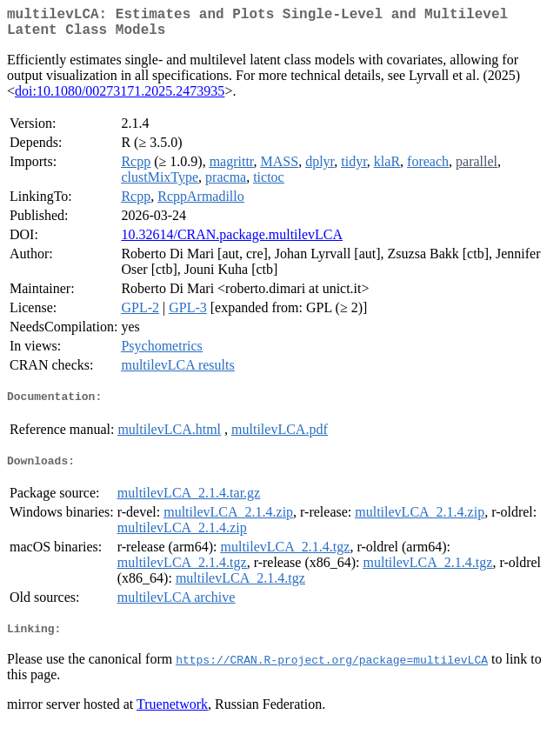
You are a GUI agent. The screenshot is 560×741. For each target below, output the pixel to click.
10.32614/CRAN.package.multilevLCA (232, 241)
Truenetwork (172, 719)
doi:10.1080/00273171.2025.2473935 (120, 98)
